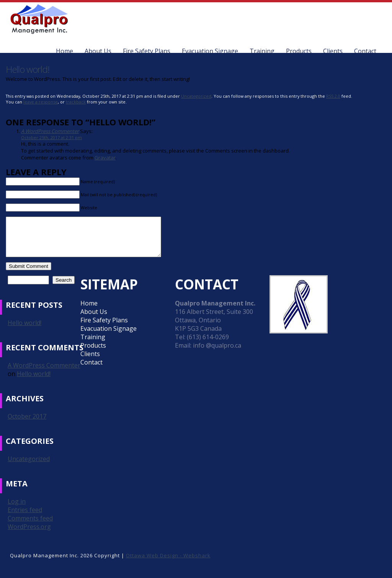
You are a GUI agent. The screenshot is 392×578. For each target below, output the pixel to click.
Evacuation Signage (210, 51)
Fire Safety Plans (147, 51)
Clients (333, 51)
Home (65, 51)
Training (262, 51)
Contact (365, 51)
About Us (98, 51)
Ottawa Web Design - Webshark (168, 555)
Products (299, 51)
